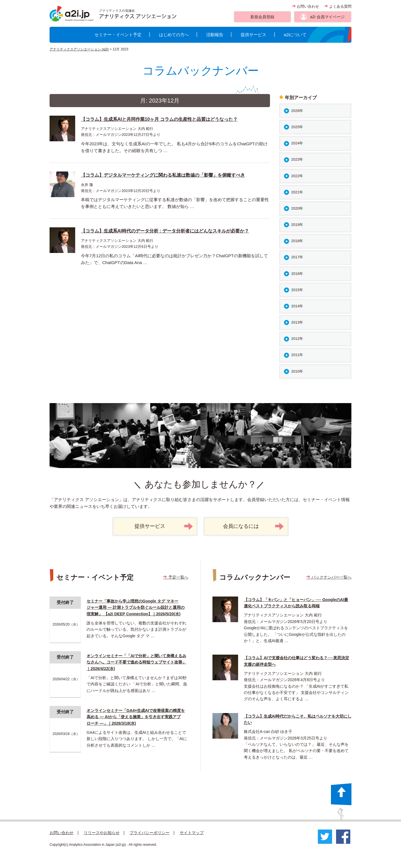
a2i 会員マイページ (327, 17)
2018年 (297, 241)
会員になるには (253, 526)
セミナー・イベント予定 (118, 35)
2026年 (297, 111)
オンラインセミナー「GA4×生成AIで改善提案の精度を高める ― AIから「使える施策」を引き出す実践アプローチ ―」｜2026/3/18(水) (136, 717)
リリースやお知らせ (102, 833)
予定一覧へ (176, 577)
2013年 (297, 322)
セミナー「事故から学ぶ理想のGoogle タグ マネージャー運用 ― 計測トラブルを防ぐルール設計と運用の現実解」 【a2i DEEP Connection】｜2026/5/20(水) (136, 607)
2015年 (297, 290)
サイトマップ (192, 833)
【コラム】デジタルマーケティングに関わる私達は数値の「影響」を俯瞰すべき (163, 175)
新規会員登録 (262, 17)
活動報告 (215, 35)
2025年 (297, 127)
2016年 (297, 274)
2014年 (297, 306)
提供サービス (253, 35)
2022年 (297, 176)
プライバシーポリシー (150, 833)
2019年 (297, 225)
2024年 (297, 143)
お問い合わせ (306, 6)
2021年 (297, 192)
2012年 (297, 339)
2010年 (297, 371)
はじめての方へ (174, 35)
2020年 (297, 208)
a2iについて (295, 35)
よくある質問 (338, 6)
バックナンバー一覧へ (329, 577)
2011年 (297, 355)
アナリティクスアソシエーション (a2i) (79, 49)
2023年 (297, 159)
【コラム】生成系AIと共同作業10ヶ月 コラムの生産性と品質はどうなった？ (159, 119)
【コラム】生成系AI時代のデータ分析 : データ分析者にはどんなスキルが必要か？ (165, 231)
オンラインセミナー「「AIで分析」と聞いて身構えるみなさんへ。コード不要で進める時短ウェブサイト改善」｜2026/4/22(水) (136, 662)
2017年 (297, 257)
